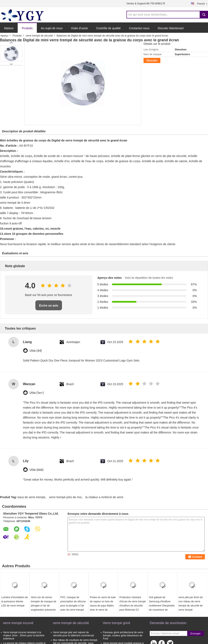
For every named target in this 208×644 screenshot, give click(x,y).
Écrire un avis (49, 306)
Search (204, 15)
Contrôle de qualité (109, 28)
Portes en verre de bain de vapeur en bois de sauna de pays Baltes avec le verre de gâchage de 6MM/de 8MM (103, 608)
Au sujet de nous (52, 28)
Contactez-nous (139, 28)
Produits (27, 28)
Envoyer (196, 634)
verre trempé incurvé (18, 623)
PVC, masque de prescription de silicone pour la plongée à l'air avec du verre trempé (73, 604)
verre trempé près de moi (65, 497)
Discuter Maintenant (171, 28)
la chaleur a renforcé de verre (104, 497)
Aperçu (4, 36)
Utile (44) (36, 351)
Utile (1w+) (37, 393)
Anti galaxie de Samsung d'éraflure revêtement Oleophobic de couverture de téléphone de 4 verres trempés (162, 608)
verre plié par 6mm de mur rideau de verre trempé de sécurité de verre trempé (191, 604)
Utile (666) (37, 470)
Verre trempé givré (116, 623)
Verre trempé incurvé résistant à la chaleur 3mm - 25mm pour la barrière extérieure (24, 635)
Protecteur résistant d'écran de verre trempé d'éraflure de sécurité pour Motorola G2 (133, 604)
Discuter (152, 60)
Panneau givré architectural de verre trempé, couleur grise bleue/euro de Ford (123, 635)
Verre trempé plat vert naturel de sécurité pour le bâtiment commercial (73, 634)
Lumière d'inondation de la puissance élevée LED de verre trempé (15, 601)
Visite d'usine (79, 28)
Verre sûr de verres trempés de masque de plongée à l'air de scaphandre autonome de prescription (44, 606)
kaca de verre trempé (31, 497)
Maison (9, 28)
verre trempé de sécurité (39, 36)
